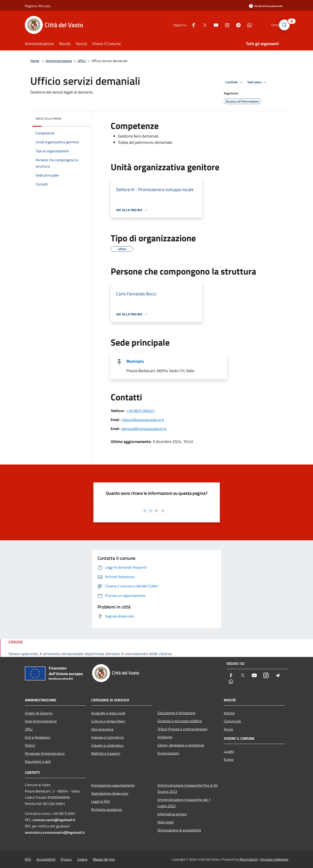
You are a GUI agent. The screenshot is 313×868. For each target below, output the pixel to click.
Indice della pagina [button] (49, 119)
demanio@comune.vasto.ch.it (144, 429)
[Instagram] (221, 25)
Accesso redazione (274, 859)
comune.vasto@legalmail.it (54, 820)
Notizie (229, 713)
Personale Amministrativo (45, 753)
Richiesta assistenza (107, 809)
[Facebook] (187, 25)
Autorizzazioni (168, 753)
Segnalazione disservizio (110, 793)
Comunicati (232, 721)
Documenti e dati (38, 761)
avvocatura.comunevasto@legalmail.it (55, 832)
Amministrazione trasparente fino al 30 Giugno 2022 (188, 788)
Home (35, 61)
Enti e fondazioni (38, 737)
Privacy (66, 859)
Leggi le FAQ (101, 801)
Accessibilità (46, 859)
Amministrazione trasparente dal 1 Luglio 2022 (184, 803)
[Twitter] (198, 25)
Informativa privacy (172, 814)
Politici (30, 745)
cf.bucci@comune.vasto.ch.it (143, 420)
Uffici (82, 61)
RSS (28, 859)
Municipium (249, 859)
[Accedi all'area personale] (266, 6)
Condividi (235, 82)
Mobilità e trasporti (106, 753)
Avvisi (228, 729)
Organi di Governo (39, 713)
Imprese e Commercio (108, 737)
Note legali (166, 822)
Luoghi (229, 751)
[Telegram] (232, 25)
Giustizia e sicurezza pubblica (180, 721)
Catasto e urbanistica (107, 745)
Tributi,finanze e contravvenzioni (182, 729)
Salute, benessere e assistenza (181, 745)
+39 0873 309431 (141, 411)
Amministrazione (59, 61)
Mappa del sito (104, 859)
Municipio (135, 361)
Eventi (229, 759)
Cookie (82, 859)
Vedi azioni (257, 82)
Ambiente (165, 737)
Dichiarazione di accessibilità (179, 830)
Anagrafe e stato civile (108, 713)
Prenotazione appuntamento (113, 785)
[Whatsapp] (243, 25)
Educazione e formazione (176, 713)
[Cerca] (283, 25)
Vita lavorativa (102, 729)
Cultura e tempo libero (108, 721)
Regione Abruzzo (38, 6)
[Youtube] (209, 25)
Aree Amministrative (41, 721)
